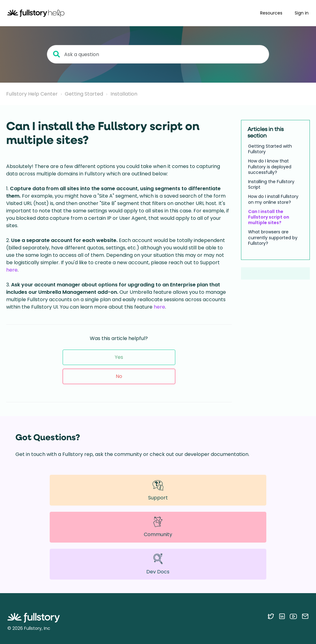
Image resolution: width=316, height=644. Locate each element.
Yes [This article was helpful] (119, 357)
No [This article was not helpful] (119, 376)
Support (158, 490)
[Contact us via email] (305, 616)
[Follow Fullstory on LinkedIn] (282, 616)
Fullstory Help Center (32, 94)
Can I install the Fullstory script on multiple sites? (269, 217)
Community (158, 527)
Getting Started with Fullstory (270, 149)
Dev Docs (158, 564)
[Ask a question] (158, 54)
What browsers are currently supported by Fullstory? (273, 238)
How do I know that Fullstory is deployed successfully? (270, 167)
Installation (124, 94)
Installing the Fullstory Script (271, 184)
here (12, 270)
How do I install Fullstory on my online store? (273, 199)
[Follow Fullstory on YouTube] (293, 616)
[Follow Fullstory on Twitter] (271, 616)
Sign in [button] (302, 13)
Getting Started (84, 94)
